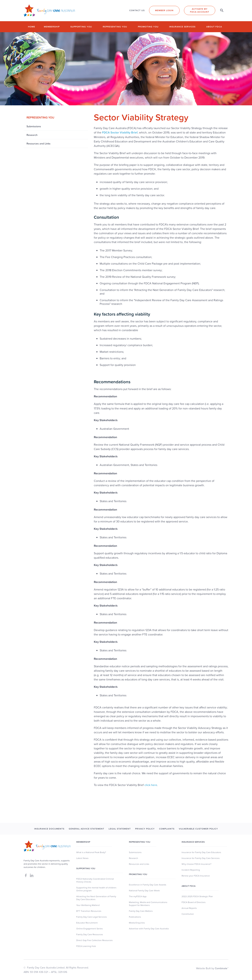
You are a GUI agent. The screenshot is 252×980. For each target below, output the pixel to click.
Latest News (82, 858)
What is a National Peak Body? (91, 852)
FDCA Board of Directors (194, 902)
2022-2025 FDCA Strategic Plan (197, 896)
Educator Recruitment (87, 923)
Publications (135, 917)
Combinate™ (222, 968)
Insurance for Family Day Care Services (201, 858)
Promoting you (148, 27)
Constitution (188, 914)
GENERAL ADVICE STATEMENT (86, 829)
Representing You (140, 842)
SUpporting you (86, 868)
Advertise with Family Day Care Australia (149, 929)
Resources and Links (139, 864)
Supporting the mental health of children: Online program (96, 889)
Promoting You (138, 874)
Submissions (135, 852)
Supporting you (81, 27)
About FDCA (214, 27)
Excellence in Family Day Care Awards (148, 885)
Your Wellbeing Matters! (88, 905)
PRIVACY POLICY (145, 829)
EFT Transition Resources (89, 911)
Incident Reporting (191, 870)
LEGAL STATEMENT (120, 829)
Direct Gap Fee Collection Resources (94, 940)
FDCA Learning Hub (86, 946)
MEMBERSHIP (83, 842)
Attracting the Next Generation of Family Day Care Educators (96, 898)
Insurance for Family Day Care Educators (201, 852)
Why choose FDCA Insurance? (196, 864)
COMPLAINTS (167, 829)
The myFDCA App (138, 896)
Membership (52, 27)
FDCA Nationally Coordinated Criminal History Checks (95, 880)
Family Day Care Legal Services (92, 917)
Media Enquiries (137, 923)
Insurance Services (182, 27)
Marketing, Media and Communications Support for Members (148, 904)
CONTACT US (137, 10)
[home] (49, 11)
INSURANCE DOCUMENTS (49, 829)
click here (151, 785)
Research (133, 858)
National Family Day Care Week (144, 891)
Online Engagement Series (90, 929)
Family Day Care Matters (141, 911)
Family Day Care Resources (90, 934)
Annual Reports (189, 908)
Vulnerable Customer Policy (198, 829)
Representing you (115, 27)
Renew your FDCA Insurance (196, 876)
